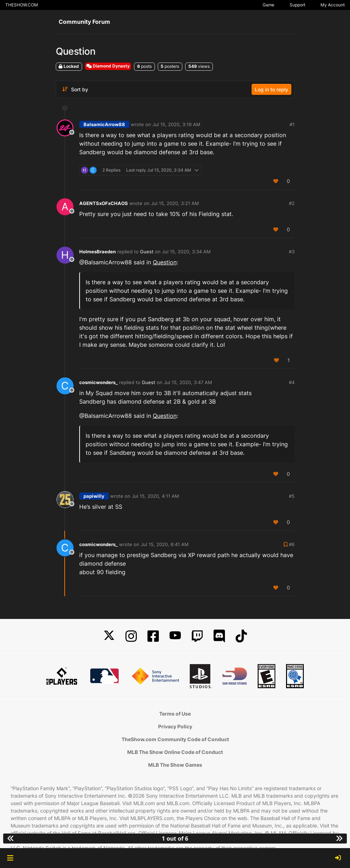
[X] (109, 636)
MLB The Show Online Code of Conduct (175, 752)
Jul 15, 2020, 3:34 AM (186, 252)
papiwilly (94, 496)
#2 (292, 203)
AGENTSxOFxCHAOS (104, 203)
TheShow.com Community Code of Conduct (175, 739)
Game (268, 5)
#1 (292, 124)
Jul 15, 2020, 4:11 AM (155, 496)
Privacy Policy (175, 726)
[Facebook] (153, 636)
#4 (292, 382)
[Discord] (219, 636)
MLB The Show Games (175, 765)
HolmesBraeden (98, 252)
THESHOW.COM (22, 5)
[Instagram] (131, 636)
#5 (292, 496)
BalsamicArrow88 (104, 124)
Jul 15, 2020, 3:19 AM (176, 124)
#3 (292, 252)
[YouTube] (175, 636)
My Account (333, 5)
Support (297, 5)
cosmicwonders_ (98, 382)
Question (165, 262)
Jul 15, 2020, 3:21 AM (175, 203)
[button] (10, 858)
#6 (292, 544)
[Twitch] (197, 636)
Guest (147, 252)
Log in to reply (271, 89)
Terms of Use (175, 714)
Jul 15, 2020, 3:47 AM (188, 382)
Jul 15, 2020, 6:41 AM (165, 544)
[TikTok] (241, 636)
